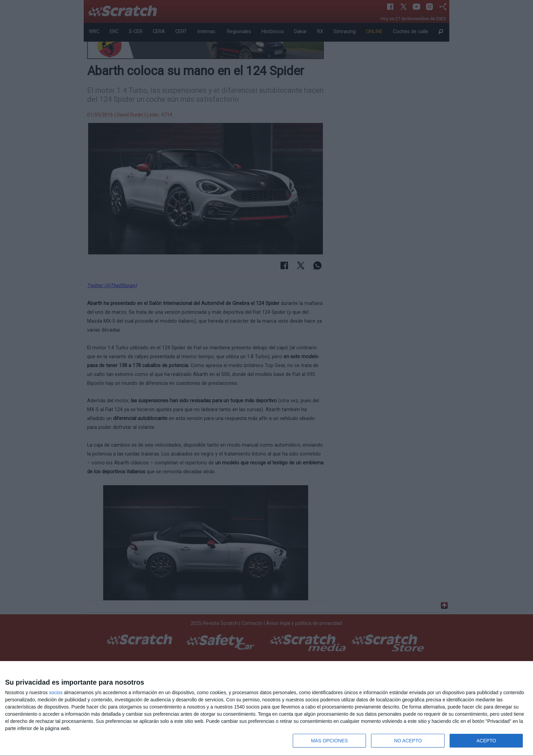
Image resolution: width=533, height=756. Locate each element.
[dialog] (266, 709)
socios (56, 692)
